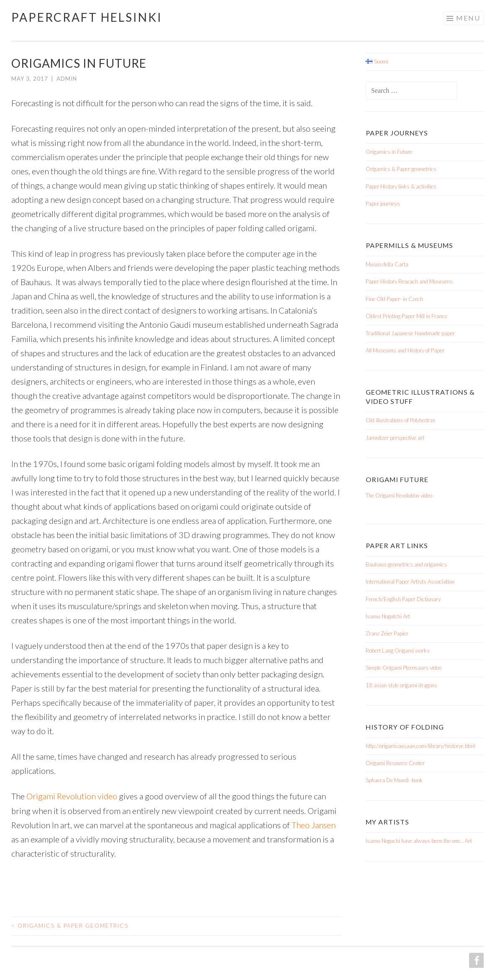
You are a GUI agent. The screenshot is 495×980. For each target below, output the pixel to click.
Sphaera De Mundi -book (394, 780)
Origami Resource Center (395, 763)
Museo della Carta (387, 264)
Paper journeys (383, 204)
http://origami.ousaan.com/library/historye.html (421, 746)
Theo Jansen (314, 824)
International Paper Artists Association (410, 582)
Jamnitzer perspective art (395, 438)
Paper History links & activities (401, 186)
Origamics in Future (389, 152)
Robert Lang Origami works (398, 651)
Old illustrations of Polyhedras (401, 420)
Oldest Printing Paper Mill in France (407, 316)
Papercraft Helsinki (87, 17)
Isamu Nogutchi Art (388, 616)
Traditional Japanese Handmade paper (410, 333)
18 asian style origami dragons (401, 685)
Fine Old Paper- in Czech (394, 299)
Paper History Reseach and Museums (409, 281)
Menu (468, 18)
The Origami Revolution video (399, 495)
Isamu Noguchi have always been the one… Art (419, 841)
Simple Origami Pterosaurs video (404, 668)
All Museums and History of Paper (405, 350)
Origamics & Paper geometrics (70, 925)
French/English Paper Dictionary (403, 599)
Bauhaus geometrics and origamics (406, 564)
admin (67, 79)
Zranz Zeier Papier (387, 633)
